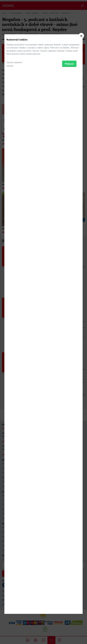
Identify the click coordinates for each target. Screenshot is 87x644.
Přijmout (69, 336)
